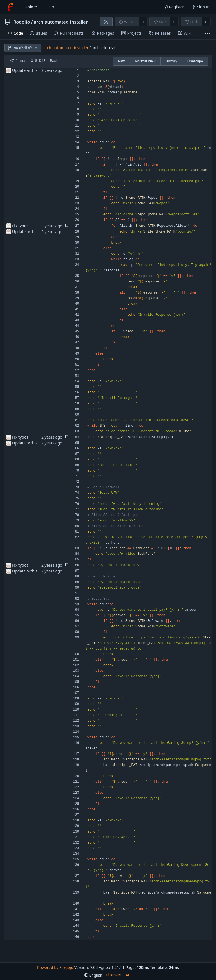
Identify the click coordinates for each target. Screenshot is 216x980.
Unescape (195, 61)
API (129, 975)
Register (174, 7)
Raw (121, 61)
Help (50, 7)
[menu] (93, 975)
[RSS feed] (106, 22)
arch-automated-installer (61, 22)
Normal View (145, 61)
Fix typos (20, 226)
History (171, 61)
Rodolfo (22, 22)
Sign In (201, 7)
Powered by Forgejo (55, 967)
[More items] (207, 33)
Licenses (114, 975)
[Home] (11, 7)
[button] (66, 226)
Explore (30, 7)
